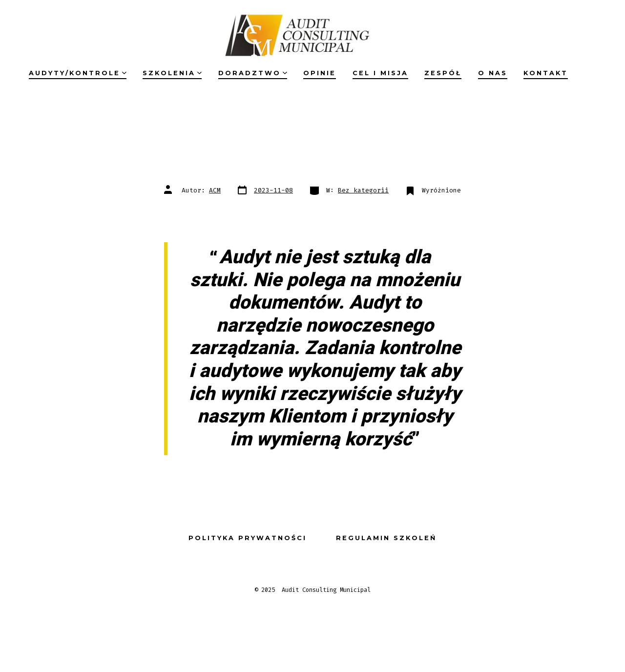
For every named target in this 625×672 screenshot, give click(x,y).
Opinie (320, 73)
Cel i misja (380, 73)
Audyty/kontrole (78, 73)
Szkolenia (172, 73)
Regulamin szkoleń (386, 538)
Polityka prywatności (248, 538)
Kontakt (546, 73)
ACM (215, 190)
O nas (493, 73)
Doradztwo (253, 73)
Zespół (443, 73)
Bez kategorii (363, 190)
